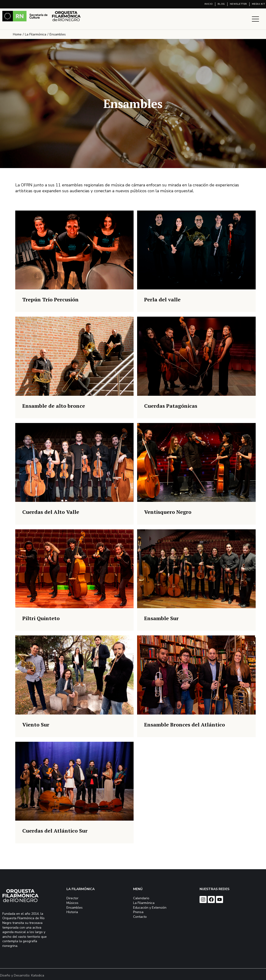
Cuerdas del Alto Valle (51, 512)
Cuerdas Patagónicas (171, 406)
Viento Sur (36, 724)
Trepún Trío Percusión (50, 299)
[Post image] (75, 250)
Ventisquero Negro (168, 512)
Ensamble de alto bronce (54, 406)
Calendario (141, 898)
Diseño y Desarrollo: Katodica (22, 975)
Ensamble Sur (161, 618)
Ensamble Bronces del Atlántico (185, 724)
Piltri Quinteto (41, 618)
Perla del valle (162, 299)
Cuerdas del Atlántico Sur (55, 831)
